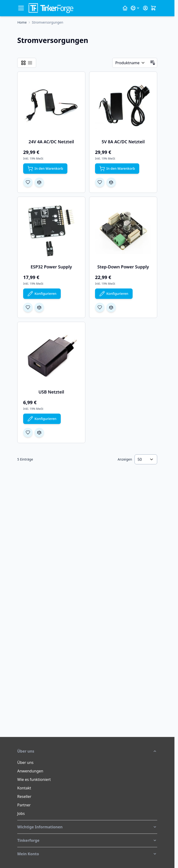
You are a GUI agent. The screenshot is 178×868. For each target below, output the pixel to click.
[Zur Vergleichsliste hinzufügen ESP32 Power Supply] (39, 307)
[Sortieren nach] (130, 63)
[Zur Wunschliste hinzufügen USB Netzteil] (28, 432)
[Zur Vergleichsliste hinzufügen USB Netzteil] (39, 432)
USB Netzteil (51, 392)
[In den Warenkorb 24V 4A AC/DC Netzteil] (45, 169)
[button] (87, 751)
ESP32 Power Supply (51, 267)
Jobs (21, 813)
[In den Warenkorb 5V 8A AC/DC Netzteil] (117, 169)
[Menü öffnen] (21, 8)
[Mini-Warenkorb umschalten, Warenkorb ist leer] (153, 8)
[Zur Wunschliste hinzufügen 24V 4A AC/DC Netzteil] (28, 182)
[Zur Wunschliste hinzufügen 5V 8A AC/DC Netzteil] (100, 182)
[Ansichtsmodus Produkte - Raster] (23, 63)
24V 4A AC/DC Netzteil (51, 142)
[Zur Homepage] (22, 22)
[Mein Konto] (145, 8)
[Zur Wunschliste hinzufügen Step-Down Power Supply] (100, 307)
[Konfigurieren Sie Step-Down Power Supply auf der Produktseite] (114, 294)
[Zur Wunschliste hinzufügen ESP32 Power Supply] (28, 307)
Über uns (25, 762)
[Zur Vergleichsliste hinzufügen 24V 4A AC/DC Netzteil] (39, 182)
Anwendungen (30, 771)
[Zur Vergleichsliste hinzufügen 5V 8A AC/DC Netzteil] (111, 182)
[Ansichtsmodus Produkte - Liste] (30, 63)
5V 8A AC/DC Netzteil (123, 142)
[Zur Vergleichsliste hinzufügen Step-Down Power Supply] (111, 307)
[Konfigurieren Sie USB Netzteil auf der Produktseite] (42, 419)
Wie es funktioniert (34, 779)
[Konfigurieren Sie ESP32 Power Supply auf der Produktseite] (42, 294)
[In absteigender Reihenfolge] (153, 63)
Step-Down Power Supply (123, 267)
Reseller (24, 796)
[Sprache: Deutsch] (135, 8)
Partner (24, 805)
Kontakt (24, 788)
